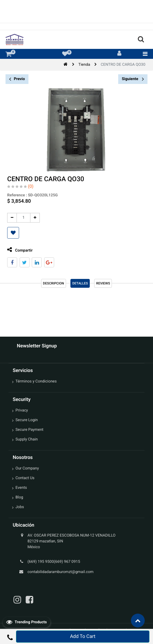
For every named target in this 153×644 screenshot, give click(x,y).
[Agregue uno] (33, 218)
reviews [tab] (103, 283)
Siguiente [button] (133, 79)
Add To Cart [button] (83, 637)
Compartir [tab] (18, 250)
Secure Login (27, 420)
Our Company (27, 468)
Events (21, 488)
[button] (11, 233)
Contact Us (25, 478)
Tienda (84, 65)
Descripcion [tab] (54, 283)
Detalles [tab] (80, 283)
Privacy (22, 410)
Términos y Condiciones (36, 381)
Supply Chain (27, 439)
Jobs (20, 507)
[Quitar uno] (10, 218)
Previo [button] (17, 79)
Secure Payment (29, 430)
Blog (19, 497)
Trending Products (27, 622)
